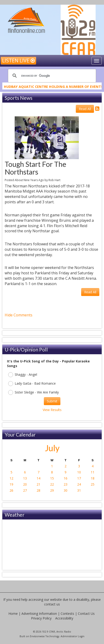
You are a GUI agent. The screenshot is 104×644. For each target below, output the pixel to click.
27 (25, 490)
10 (79, 472)
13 (25, 478)
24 (79, 484)
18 (93, 478)
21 (38, 484)
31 (79, 490)
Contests (67, 614)
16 (66, 478)
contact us (52, 604)
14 (38, 478)
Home (13, 614)
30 (66, 490)
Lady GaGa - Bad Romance (32, 384)
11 (93, 472)
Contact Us (86, 614)
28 (38, 490)
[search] (51, 76)
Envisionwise (37, 636)
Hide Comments (19, 315)
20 (25, 484)
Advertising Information (39, 614)
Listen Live (18, 61)
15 (52, 478)
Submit (52, 401)
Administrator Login (73, 636)
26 (11, 490)
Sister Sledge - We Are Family (33, 392)
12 (11, 478)
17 (79, 478)
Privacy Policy (41, 618)
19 (11, 484)
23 (66, 484)
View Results (52, 410)
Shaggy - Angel (23, 375)
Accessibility (64, 618)
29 (52, 490)
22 (52, 484)
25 (93, 484)
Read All (85, 109)
